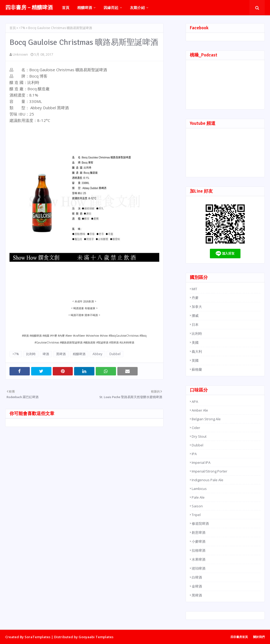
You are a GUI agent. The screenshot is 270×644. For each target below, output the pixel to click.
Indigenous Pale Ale (208, 480)
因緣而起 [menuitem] (111, 8)
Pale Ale (198, 497)
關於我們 (259, 637)
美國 (195, 342)
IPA (194, 454)
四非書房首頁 (239, 637)
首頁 (13, 28)
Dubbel (115, 354)
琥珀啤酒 (199, 568)
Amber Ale (200, 410)
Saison (197, 506)
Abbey (97, 354)
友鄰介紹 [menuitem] (137, 8)
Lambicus (199, 489)
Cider (196, 428)
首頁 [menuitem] (66, 8)
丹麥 (195, 298)
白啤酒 (197, 577)
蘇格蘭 (197, 369)
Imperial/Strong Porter (209, 471)
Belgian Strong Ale (206, 419)
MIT (194, 289)
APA (195, 402)
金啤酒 (197, 586)
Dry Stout (199, 436)
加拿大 (197, 307)
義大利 (197, 351)
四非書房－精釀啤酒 (29, 8)
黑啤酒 (61, 354)
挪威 (195, 316)
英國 (195, 360)
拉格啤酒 (199, 550)
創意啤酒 (199, 532)
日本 (195, 325)
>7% (22, 28)
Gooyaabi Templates (96, 637)
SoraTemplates (37, 637)
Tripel (196, 515)
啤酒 (46, 354)
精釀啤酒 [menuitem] (85, 8)
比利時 (31, 354)
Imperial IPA (201, 462)
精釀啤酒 (79, 354)
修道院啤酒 (200, 523)
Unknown (20, 54)
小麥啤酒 (199, 541)
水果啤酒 (199, 559)
